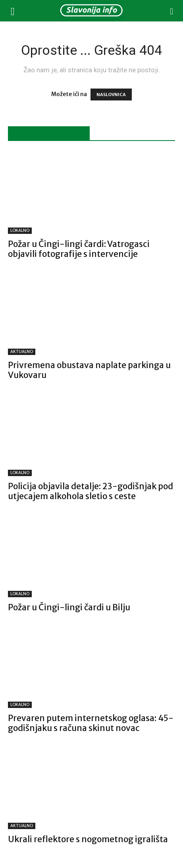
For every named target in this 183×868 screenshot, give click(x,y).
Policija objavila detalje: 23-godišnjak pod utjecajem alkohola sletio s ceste (91, 491)
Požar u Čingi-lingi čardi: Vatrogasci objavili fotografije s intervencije (79, 249)
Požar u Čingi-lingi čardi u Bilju (69, 607)
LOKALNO (20, 231)
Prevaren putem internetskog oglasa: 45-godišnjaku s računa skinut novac (91, 723)
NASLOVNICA (111, 95)
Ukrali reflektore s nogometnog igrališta (88, 839)
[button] (13, 11)
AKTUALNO (22, 352)
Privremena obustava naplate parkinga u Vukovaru (89, 370)
